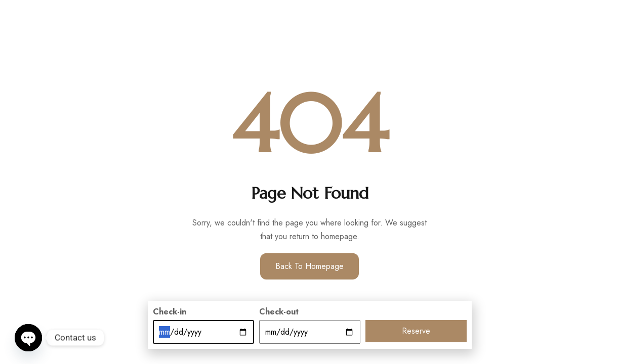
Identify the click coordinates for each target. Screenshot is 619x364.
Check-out (279, 312)
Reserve (416, 331)
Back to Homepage (309, 266)
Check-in (170, 312)
